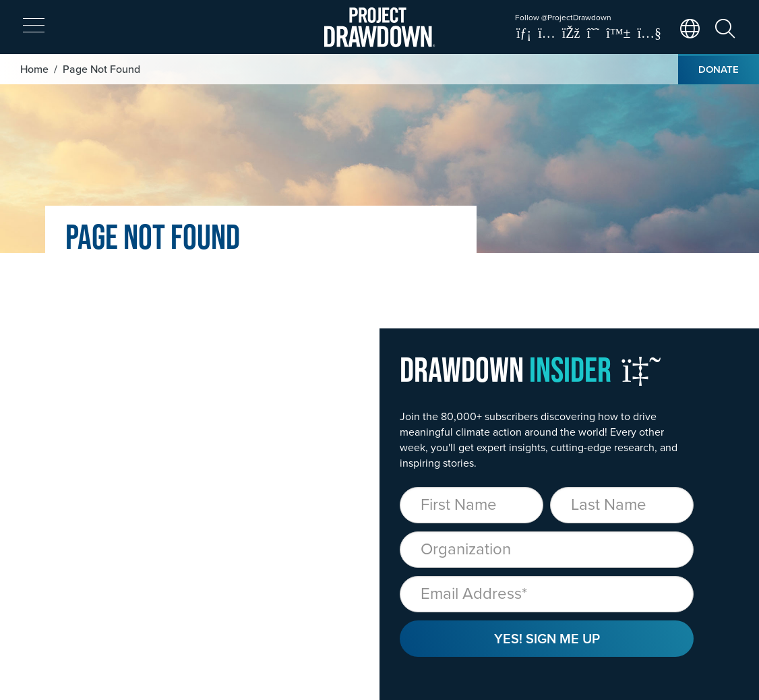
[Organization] (547, 550)
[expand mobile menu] (34, 26)
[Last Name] (622, 505)
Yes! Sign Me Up (547, 638)
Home (34, 69)
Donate (719, 69)
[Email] (547, 594)
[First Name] (472, 505)
